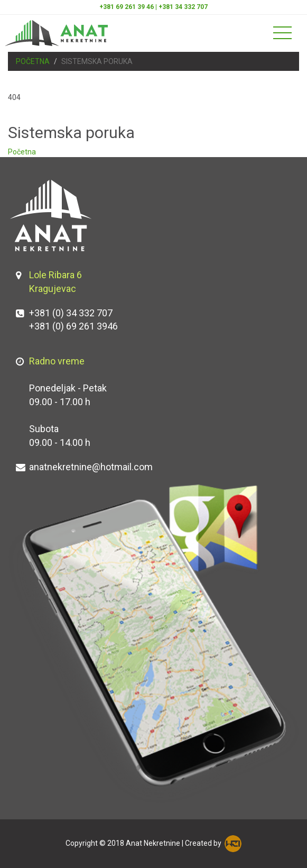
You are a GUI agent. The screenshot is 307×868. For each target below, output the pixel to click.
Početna (33, 61)
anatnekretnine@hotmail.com (91, 467)
